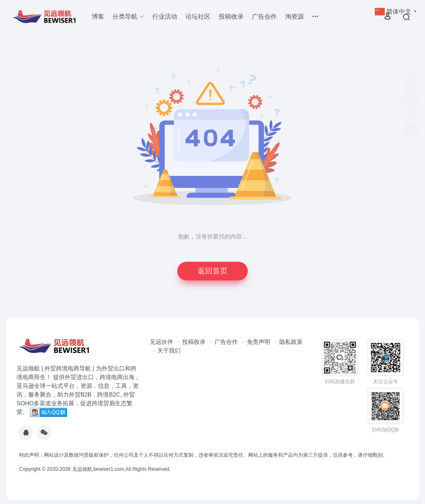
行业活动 (165, 16)
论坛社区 (198, 16)
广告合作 (264, 16)
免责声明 (259, 342)
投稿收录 (231, 16)
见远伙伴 (161, 342)
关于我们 (169, 351)
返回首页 (212, 271)
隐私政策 (291, 342)
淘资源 (294, 16)
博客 (98, 16)
